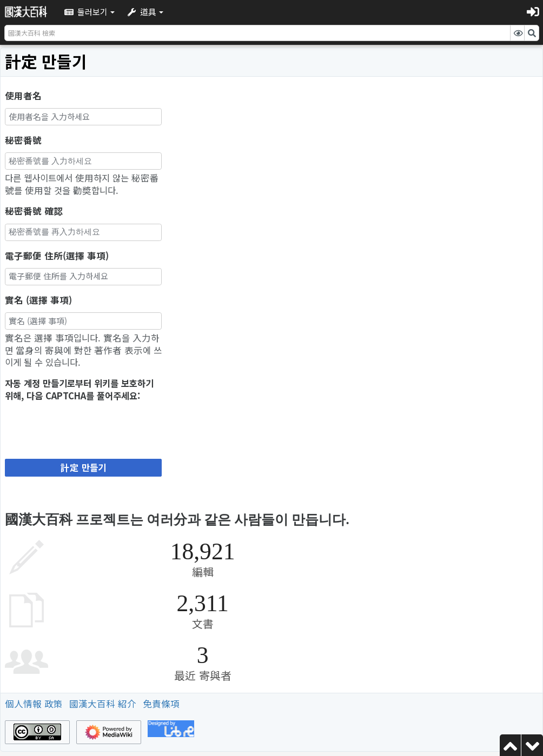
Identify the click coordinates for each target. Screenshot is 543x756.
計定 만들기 (83, 467)
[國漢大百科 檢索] (257, 33)
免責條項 (161, 704)
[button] (90, 11)
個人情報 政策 (34, 704)
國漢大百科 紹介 (103, 704)
